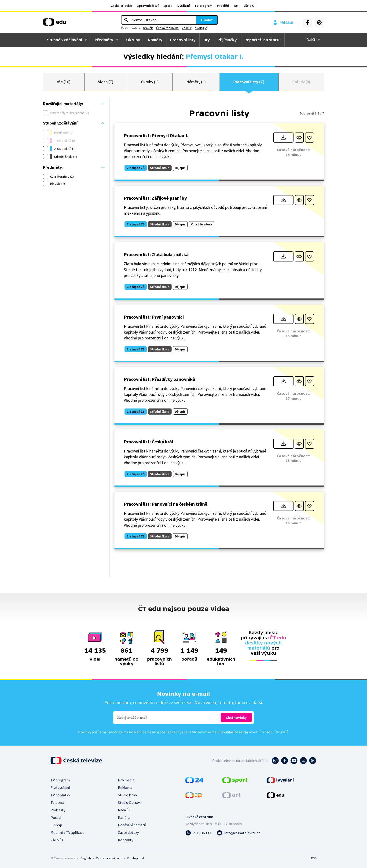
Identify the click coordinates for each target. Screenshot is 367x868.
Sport (168, 6)
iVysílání (183, 6)
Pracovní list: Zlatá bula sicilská (156, 254)
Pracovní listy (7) (249, 82)
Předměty (104, 40)
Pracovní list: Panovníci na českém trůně (166, 504)
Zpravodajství (148, 6)
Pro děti (223, 6)
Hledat (207, 20)
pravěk (148, 28)
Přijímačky (227, 40)
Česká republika (167, 28)
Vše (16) (64, 82)
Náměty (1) (196, 82)
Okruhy (133, 40)
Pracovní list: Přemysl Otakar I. (156, 135)
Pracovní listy (183, 40)
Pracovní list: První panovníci (154, 317)
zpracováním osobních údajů (266, 732)
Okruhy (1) (150, 82)
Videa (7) (106, 82)
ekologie (201, 28)
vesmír (187, 28)
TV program (204, 6)
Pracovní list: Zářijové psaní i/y (155, 198)
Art (236, 6)
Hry (207, 40)
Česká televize (122, 6)
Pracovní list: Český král (148, 442)
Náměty (155, 40)
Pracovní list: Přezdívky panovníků (160, 379)
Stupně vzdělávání (64, 40)
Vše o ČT (250, 6)
